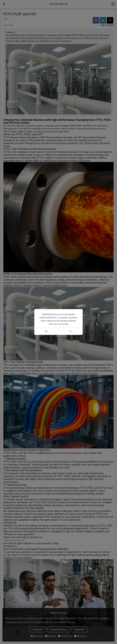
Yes (71, 331)
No (46, 331)
